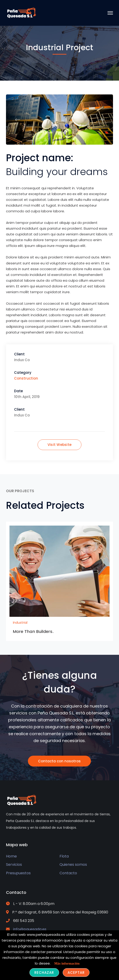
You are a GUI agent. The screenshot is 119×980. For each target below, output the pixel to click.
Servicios (14, 864)
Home (11, 856)
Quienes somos (73, 864)
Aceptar (76, 973)
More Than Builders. (33, 631)
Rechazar (44, 973)
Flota (64, 856)
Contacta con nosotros (59, 761)
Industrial (20, 623)
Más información (67, 963)
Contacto (68, 873)
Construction (26, 378)
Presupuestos (18, 873)
